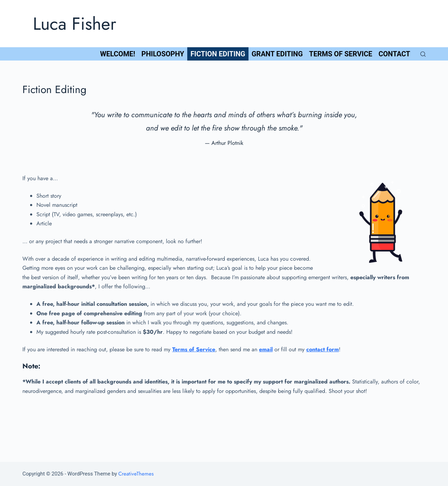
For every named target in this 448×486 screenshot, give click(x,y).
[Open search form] (423, 54)
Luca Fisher (75, 24)
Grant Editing (277, 54)
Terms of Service (341, 54)
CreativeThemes (136, 474)
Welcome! (118, 54)
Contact (394, 54)
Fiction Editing (218, 54)
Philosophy (163, 54)
